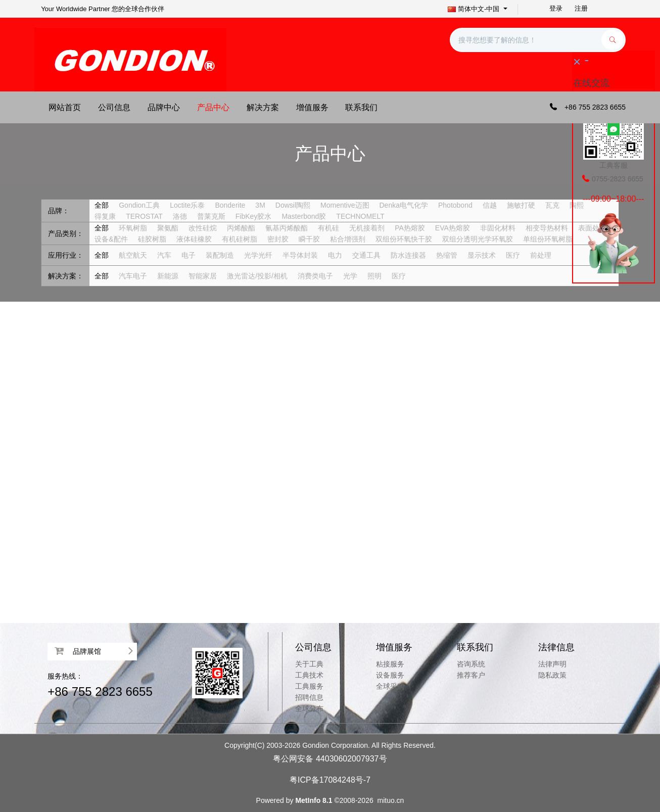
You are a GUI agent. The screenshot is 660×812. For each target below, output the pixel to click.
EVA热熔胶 (453, 228)
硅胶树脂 (152, 239)
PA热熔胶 (410, 228)
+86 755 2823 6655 (100, 691)
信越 (490, 205)
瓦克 (552, 205)
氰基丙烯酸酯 (287, 228)
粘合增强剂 (348, 239)
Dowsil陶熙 (293, 205)
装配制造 (220, 255)
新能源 (168, 276)
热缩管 (447, 255)
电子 (188, 255)
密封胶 (278, 239)
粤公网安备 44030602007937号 (330, 759)
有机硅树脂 (240, 239)
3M (260, 205)
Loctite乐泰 (187, 205)
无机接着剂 (367, 228)
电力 (335, 255)
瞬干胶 (309, 239)
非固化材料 (498, 228)
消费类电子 (315, 276)
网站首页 (65, 107)
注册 (581, 8)
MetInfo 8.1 (314, 800)
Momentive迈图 (345, 205)
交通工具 (366, 255)
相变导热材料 (547, 228)
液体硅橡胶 (194, 239)
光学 (350, 276)
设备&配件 (111, 239)
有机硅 (328, 228)
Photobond (455, 205)
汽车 (164, 255)
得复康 (105, 216)
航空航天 (133, 255)
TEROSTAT (144, 216)
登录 (556, 8)
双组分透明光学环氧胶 (478, 239)
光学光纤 (258, 255)
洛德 (180, 216)
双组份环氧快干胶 (404, 239)
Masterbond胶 (304, 216)
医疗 (513, 255)
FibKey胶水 (254, 216)
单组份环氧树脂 (548, 239)
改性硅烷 (203, 228)
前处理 (541, 255)
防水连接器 (408, 255)
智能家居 (203, 276)
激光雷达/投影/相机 (257, 276)
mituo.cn (390, 800)
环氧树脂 (133, 228)
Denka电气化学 (404, 205)
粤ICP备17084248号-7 (330, 780)
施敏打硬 (521, 205)
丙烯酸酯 (241, 228)
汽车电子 (133, 276)
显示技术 (482, 255)
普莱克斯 (211, 216)
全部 (102, 205)
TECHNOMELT (360, 216)
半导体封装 (300, 255)
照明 (374, 276)
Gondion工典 (139, 205)
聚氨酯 (168, 228)
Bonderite (230, 205)
